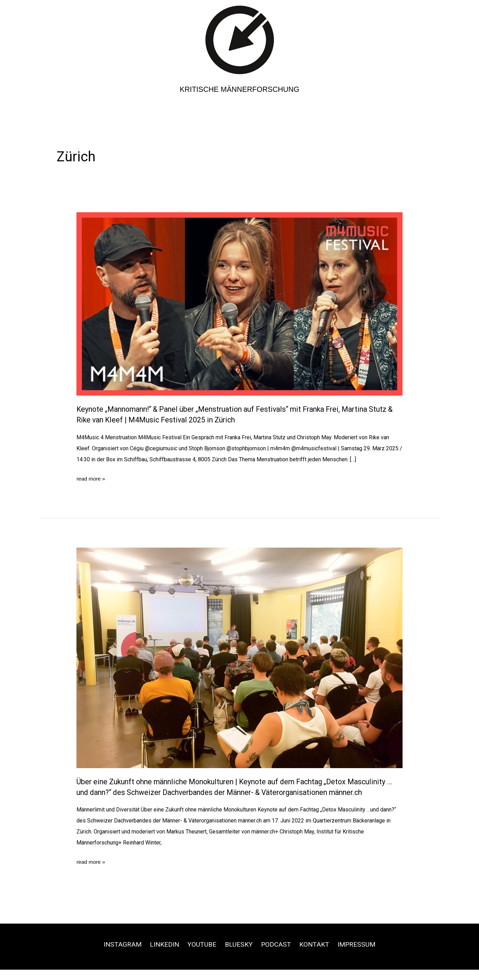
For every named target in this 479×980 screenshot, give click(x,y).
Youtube (201, 955)
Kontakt (317, 955)
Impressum (361, 955)
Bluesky (239, 955)
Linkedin (162, 955)
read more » (91, 479)
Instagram (118, 955)
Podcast (277, 955)
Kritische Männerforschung (239, 89)
